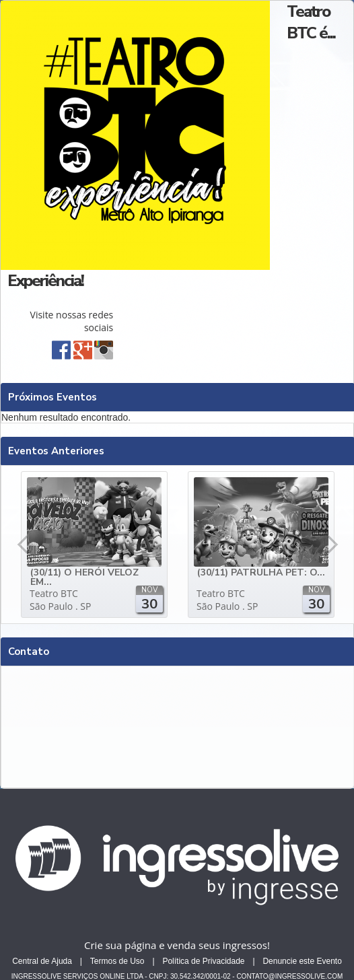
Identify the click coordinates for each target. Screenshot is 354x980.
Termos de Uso (117, 961)
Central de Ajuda (42, 961)
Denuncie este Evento (302, 961)
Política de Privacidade (203, 961)
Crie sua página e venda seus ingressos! (177, 945)
